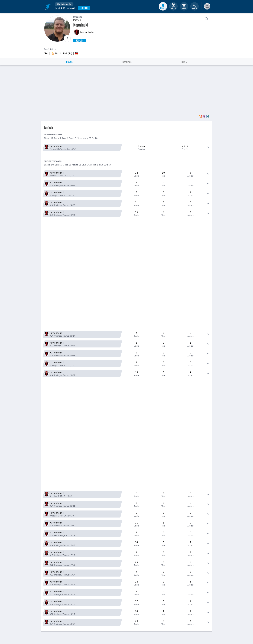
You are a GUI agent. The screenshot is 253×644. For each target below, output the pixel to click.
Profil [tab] (69, 62)
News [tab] (184, 62)
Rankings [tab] (127, 62)
